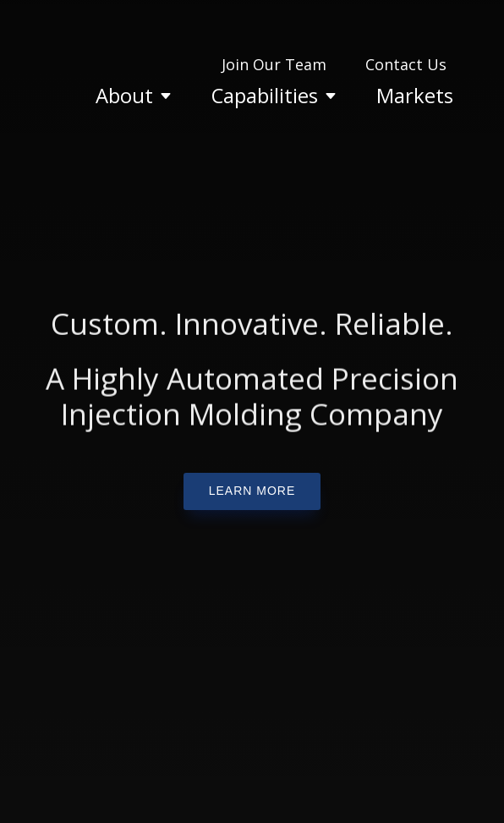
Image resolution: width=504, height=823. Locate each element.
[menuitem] (400, 65)
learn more (252, 491)
